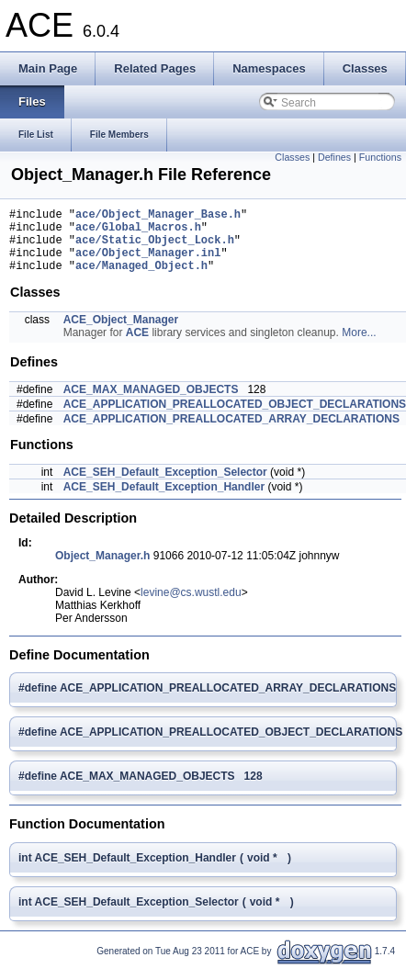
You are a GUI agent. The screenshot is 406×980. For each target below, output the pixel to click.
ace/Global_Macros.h (138, 232)
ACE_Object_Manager (121, 333)
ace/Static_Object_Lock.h (155, 248)
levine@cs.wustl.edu (191, 606)
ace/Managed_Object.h (141, 279)
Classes (292, 157)
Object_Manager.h (102, 569)
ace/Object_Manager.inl (148, 263)
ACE (137, 346)
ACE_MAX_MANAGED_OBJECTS (151, 403)
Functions (380, 157)
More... (359, 346)
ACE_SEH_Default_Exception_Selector (165, 486)
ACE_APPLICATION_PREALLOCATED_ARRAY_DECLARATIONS (231, 433)
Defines (334, 157)
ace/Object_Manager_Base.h (158, 216)
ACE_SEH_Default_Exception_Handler (164, 501)
